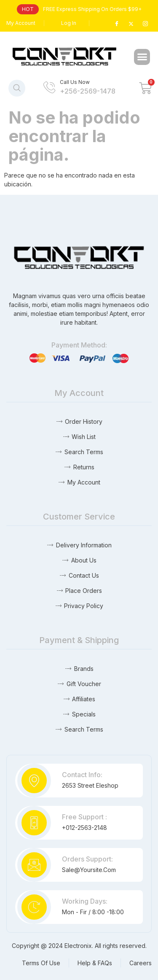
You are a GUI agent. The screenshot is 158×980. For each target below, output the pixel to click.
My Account (21, 23)
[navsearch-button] (17, 88)
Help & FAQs (95, 963)
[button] (142, 57)
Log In (69, 23)
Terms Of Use (41, 963)
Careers (141, 963)
